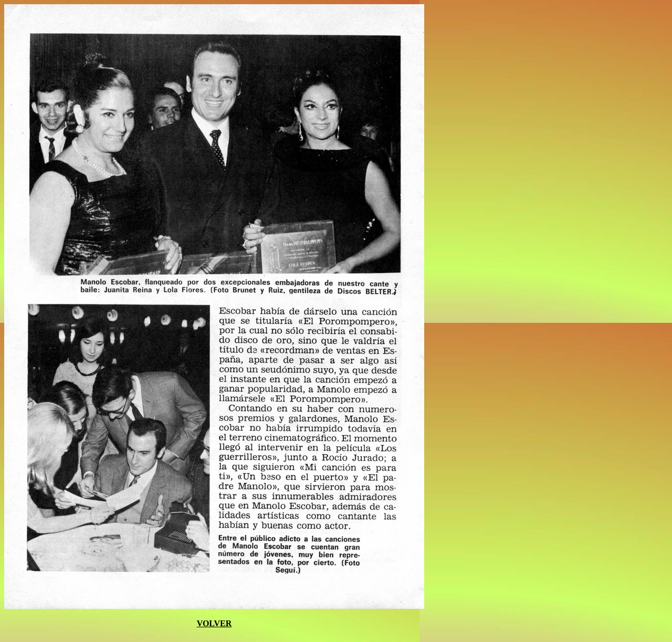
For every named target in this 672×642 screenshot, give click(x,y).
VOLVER (214, 623)
